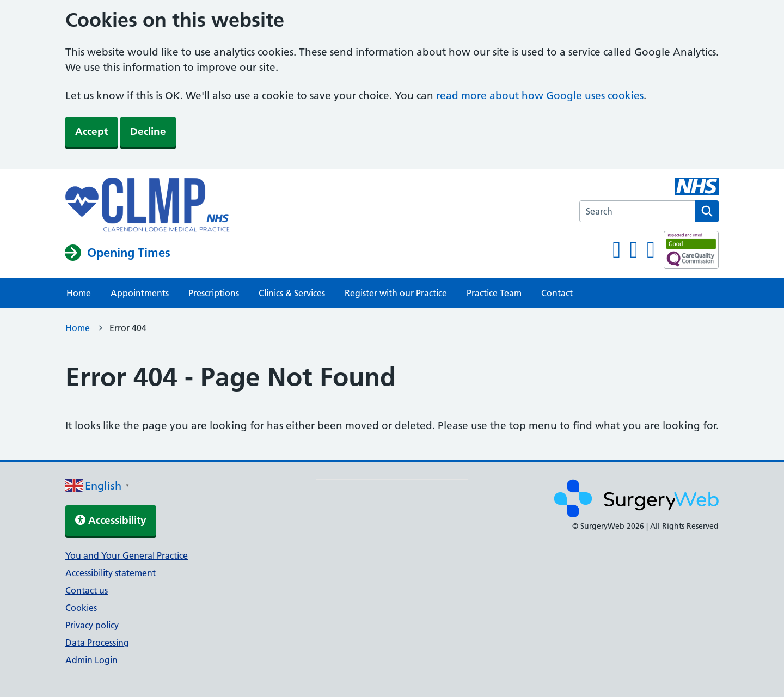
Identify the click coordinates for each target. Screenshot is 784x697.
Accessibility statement (111, 573)
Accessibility (111, 520)
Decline (148, 132)
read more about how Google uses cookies (540, 96)
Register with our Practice (396, 293)
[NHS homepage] (148, 206)
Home (79, 293)
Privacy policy (92, 625)
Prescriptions (214, 293)
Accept (91, 132)
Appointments (140, 293)
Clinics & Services (292, 293)
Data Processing (97, 643)
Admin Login (91, 660)
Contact (557, 293)
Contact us (87, 590)
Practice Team (494, 293)
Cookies (81, 608)
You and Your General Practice (127, 555)
